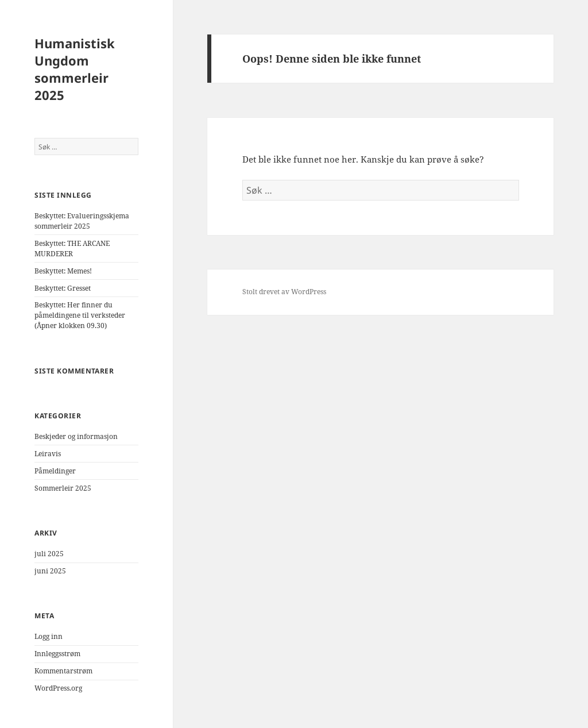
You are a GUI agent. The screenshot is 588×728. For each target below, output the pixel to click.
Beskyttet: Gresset (63, 288)
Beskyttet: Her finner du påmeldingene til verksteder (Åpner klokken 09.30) (80, 315)
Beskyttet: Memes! (63, 271)
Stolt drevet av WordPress (284, 292)
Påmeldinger (55, 471)
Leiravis (48, 454)
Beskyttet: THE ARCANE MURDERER (72, 249)
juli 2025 (49, 554)
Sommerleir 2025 (63, 488)
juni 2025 (50, 571)
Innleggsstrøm (57, 654)
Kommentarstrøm (63, 671)
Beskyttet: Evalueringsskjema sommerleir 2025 (82, 221)
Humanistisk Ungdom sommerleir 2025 (75, 69)
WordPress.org (58, 688)
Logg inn (49, 636)
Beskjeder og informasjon (76, 436)
